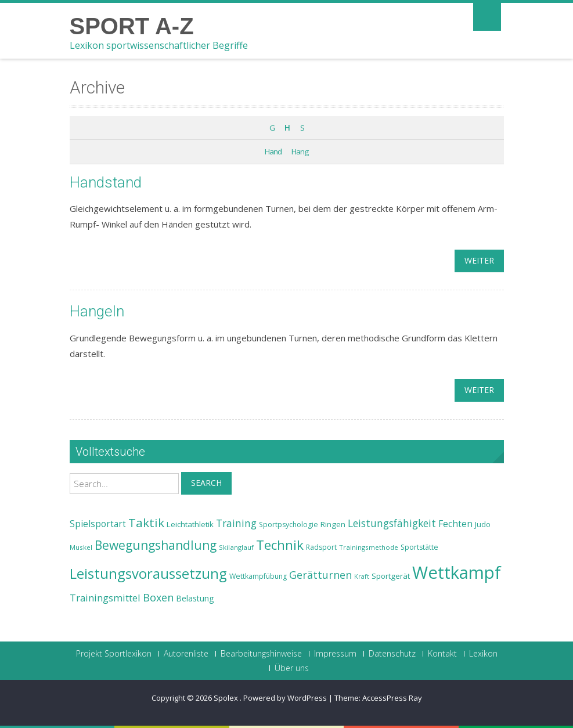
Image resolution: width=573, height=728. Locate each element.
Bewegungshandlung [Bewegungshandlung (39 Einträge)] (156, 545)
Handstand (106, 182)
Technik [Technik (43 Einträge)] (280, 545)
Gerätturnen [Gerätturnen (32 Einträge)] (320, 575)
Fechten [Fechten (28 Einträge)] (455, 524)
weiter (479, 260)
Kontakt (442, 654)
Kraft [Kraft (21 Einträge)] (362, 576)
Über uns (292, 668)
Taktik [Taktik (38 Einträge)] (146, 522)
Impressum (335, 654)
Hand (273, 152)
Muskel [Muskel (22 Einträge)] (81, 547)
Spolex (227, 698)
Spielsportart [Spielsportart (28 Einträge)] (98, 524)
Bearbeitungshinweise (261, 654)
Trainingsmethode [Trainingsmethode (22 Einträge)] (369, 547)
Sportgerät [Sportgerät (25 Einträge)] (391, 576)
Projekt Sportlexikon (114, 654)
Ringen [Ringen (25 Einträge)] (333, 524)
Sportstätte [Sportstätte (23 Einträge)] (419, 547)
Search (206, 483)
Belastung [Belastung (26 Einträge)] (195, 598)
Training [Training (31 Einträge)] (236, 523)
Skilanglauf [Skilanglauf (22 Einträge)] (236, 547)
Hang (300, 152)
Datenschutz (392, 654)
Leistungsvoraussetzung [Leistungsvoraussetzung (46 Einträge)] (148, 574)
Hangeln (97, 311)
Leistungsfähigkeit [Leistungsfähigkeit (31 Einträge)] (392, 523)
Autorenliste (186, 654)
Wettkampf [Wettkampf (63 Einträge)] (457, 572)
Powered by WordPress (285, 698)
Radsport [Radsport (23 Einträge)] (321, 547)
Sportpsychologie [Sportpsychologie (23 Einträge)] (289, 525)
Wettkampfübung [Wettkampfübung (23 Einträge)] (258, 576)
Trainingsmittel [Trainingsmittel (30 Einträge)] (105, 598)
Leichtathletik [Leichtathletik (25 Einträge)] (190, 524)
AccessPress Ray (392, 698)
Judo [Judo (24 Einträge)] (483, 524)
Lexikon (483, 654)
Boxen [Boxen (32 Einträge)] (158, 597)
